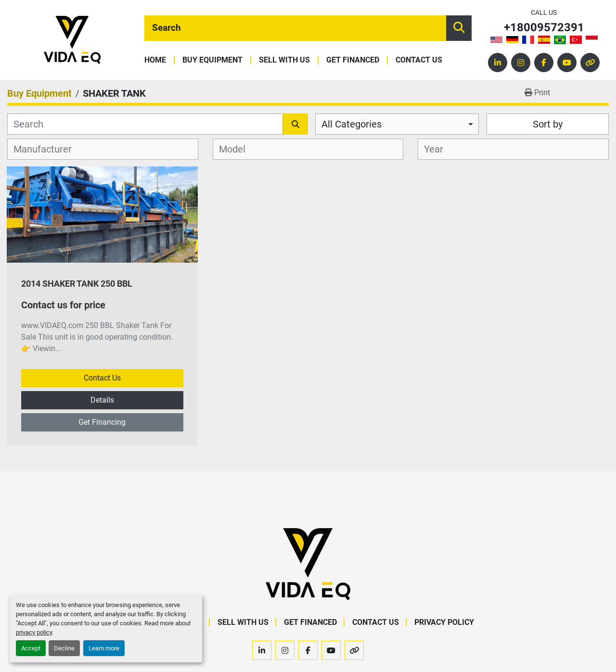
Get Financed (353, 60)
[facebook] (544, 63)
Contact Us (419, 60)
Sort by (548, 124)
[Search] (295, 28)
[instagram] (521, 63)
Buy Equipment (212, 60)
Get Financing (102, 422)
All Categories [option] (352, 124)
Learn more (104, 648)
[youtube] (567, 63)
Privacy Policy (444, 622)
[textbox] (48, 149)
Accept (31, 648)
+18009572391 (544, 28)
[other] (590, 63)
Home (155, 60)
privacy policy (34, 632)
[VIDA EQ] (308, 564)
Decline (64, 648)
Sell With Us (284, 60)
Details (102, 400)
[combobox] (397, 124)
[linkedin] (498, 63)
